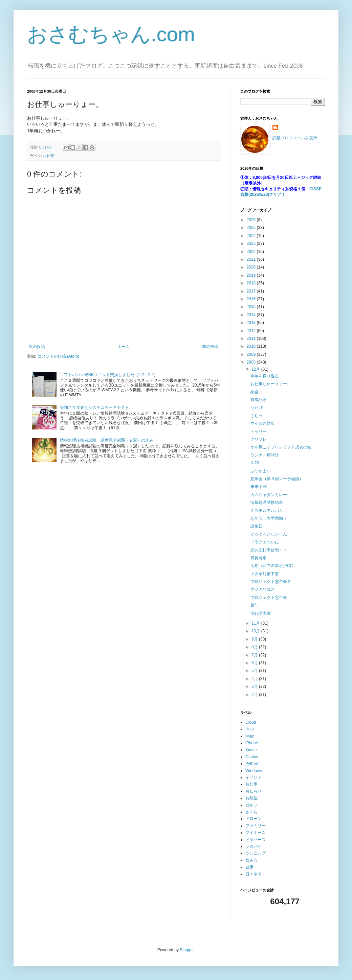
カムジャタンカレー (269, 495)
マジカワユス (263, 589)
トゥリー (259, 431)
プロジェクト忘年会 (269, 598)
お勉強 (251, 798)
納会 (255, 392)
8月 (255, 647)
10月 (256, 631)
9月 (255, 639)
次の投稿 (37, 347)
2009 (252, 354)
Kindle (251, 750)
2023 (252, 243)
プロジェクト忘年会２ (271, 582)
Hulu (250, 729)
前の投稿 (210, 347)
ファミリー (256, 826)
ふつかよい (261, 471)
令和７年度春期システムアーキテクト (94, 407)
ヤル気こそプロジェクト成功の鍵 (281, 447)
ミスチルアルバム (267, 511)
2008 (252, 362)
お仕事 (49, 156)
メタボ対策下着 (265, 574)
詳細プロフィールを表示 (295, 138)
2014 (252, 315)
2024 (252, 236)
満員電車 (259, 558)
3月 (255, 686)
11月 (256, 623)
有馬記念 (259, 400)
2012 (252, 331)
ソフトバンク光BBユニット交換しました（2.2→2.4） (109, 375)
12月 (256, 369)
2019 (252, 275)
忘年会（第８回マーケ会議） (277, 479)
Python (252, 764)
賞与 (255, 605)
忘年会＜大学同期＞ (269, 518)
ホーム (124, 347)
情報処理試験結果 (267, 503)
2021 (252, 259)
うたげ (257, 407)
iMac (250, 736)
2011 (252, 339)
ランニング (256, 853)
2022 (252, 252)
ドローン (254, 819)
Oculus (252, 757)
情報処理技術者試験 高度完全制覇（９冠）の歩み (107, 440)
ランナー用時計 (265, 455)
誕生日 (257, 526)
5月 (255, 671)
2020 (252, 267)
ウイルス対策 (263, 423)
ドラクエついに (265, 542)
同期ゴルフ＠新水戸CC (272, 566)
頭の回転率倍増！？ (269, 550)
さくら (251, 812)
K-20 (255, 463)
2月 (255, 695)
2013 (252, 323)
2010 (252, 346)
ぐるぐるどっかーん (269, 534)
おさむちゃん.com (111, 34)
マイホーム (256, 833)
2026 (252, 220)
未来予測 (259, 487)
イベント (254, 777)
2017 (252, 291)
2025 (252, 228)
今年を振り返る (265, 376)
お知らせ (254, 791)
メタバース (256, 840)
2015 (252, 307)
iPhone (252, 743)
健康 (249, 867)
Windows (254, 771)
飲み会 (251, 860)
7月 (255, 655)
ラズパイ (254, 846)
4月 (255, 679)
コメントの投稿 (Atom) (58, 356)
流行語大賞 (261, 613)
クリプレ (259, 439)
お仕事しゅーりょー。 (271, 384)
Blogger (187, 950)
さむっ (257, 416)
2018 (252, 283)
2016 (252, 299)
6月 (255, 663)
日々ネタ (254, 874)
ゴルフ (251, 805)
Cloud (251, 722)
